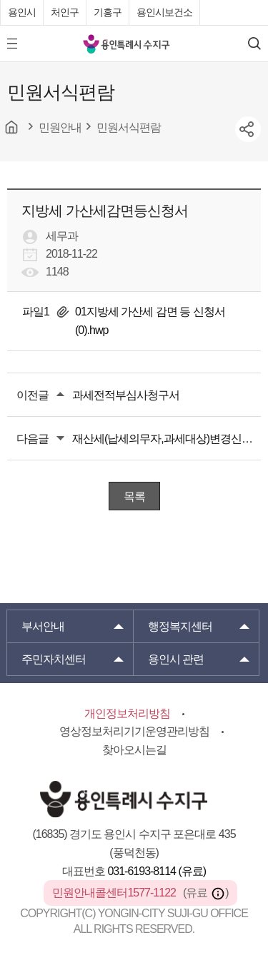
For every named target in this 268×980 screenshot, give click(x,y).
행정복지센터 (180, 626)
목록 (134, 496)
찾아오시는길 (134, 750)
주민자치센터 (54, 659)
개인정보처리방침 (127, 713)
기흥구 (108, 12)
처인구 (65, 12)
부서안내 (43, 626)
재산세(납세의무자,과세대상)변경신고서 (167, 439)
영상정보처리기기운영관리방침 (134, 731)
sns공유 (248, 129)
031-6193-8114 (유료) (157, 871)
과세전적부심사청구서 (126, 395)
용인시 (22, 12)
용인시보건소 (164, 12)
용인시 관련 (176, 659)
